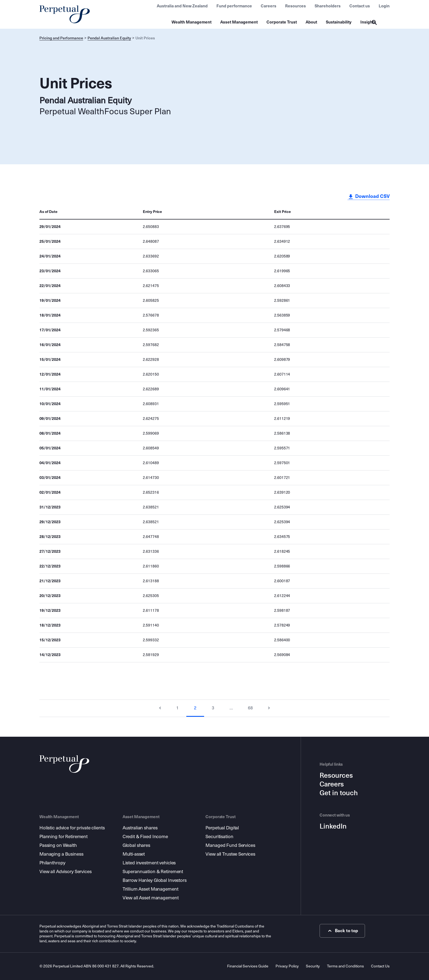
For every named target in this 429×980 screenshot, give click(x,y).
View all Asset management (151, 898)
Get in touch (339, 793)
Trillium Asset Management (150, 889)
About (311, 22)
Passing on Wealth (58, 845)
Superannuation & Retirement (153, 872)
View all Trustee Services (230, 854)
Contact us (360, 6)
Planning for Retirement (63, 837)
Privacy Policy (287, 966)
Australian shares (140, 828)
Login (384, 6)
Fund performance (234, 6)
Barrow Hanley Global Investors (155, 880)
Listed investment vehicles (149, 863)
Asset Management (239, 22)
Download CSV (369, 197)
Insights (368, 22)
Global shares (136, 845)
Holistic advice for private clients (72, 828)
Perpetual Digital (222, 828)
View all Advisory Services (66, 872)
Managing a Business (61, 854)
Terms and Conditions (345, 966)
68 (250, 708)
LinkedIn (333, 826)
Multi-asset (134, 854)
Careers (269, 6)
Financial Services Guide (248, 966)
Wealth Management (192, 22)
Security (313, 966)
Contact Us (380, 966)
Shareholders (328, 6)
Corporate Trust (282, 22)
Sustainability (339, 22)
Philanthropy (52, 863)
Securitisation (219, 837)
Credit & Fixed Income (145, 837)
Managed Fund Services (230, 845)
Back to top (342, 931)
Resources (295, 6)
